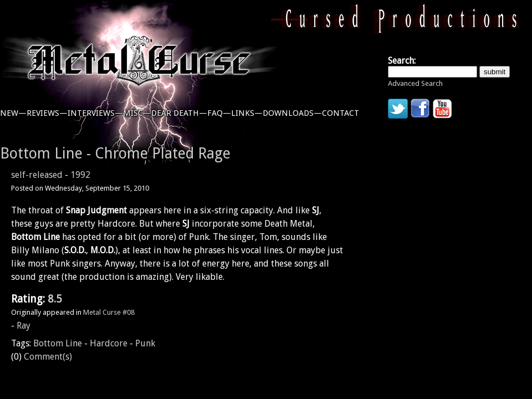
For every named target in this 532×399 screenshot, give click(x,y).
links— (247, 113)
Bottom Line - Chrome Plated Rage (115, 153)
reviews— (47, 113)
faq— (219, 113)
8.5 (55, 299)
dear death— (179, 113)
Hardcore (109, 343)
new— (13, 113)
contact (341, 113)
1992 (80, 175)
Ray (24, 326)
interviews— (95, 113)
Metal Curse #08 (109, 312)
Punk (145, 343)
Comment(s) (48, 357)
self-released (37, 175)
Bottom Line (58, 343)
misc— (137, 113)
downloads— (292, 113)
